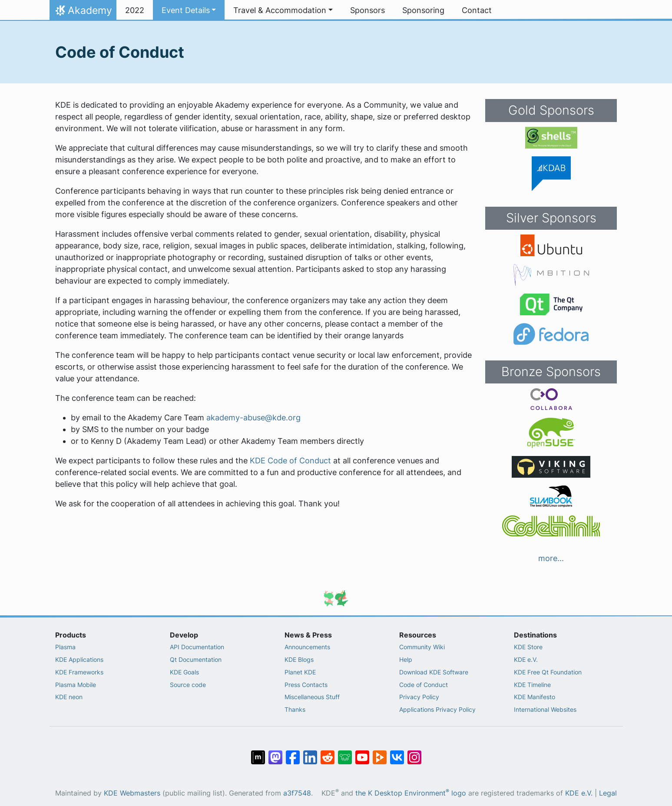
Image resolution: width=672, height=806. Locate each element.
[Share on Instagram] (414, 753)
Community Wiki (422, 647)
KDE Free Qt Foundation (548, 672)
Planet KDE (300, 672)
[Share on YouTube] (362, 753)
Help (406, 659)
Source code (188, 685)
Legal (608, 793)
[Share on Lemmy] (345, 753)
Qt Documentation (196, 659)
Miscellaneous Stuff (312, 697)
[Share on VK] (397, 753)
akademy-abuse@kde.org (253, 418)
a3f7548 (297, 793)
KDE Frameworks (79, 672)
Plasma (65, 647)
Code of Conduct (424, 685)
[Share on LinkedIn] (310, 753)
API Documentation (197, 647)
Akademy (83, 13)
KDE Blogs (299, 659)
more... (551, 558)
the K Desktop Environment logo (411, 793)
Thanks (295, 709)
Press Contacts (306, 685)
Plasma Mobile (76, 685)
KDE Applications (79, 659)
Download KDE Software (434, 672)
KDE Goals (184, 672)
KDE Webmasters (132, 793)
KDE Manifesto (535, 697)
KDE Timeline (532, 685)
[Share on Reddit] (328, 753)
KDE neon (69, 697)
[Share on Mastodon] (275, 753)
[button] (189, 10)
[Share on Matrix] (258, 753)
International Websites (545, 709)
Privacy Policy (419, 697)
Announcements (307, 647)
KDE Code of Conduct (290, 461)
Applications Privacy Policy (437, 709)
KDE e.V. (526, 659)
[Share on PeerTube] (380, 753)
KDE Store (528, 647)
